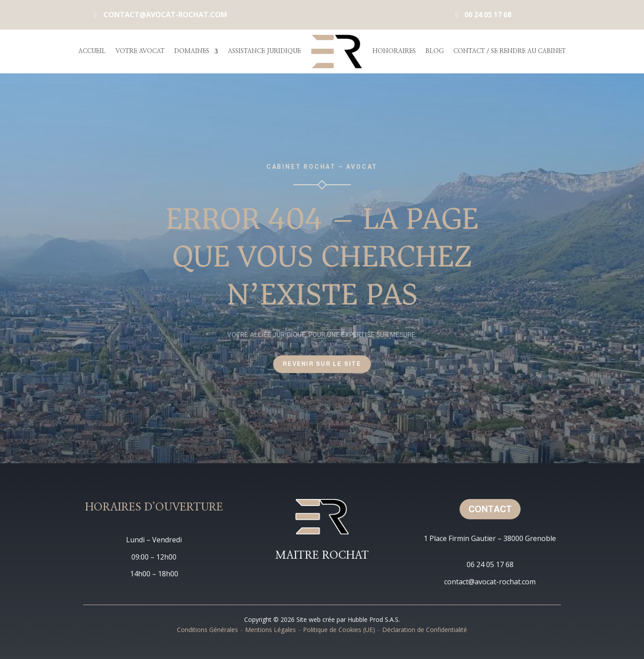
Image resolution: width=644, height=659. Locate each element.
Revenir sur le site (322, 364)
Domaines (192, 51)
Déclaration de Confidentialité (425, 630)
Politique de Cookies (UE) (339, 630)
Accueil (92, 51)
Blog (435, 51)
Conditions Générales (207, 630)
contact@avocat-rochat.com (165, 15)
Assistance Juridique (264, 51)
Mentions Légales (270, 630)
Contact (490, 509)
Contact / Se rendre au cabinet (510, 51)
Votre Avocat (140, 51)
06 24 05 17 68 (488, 15)
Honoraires (394, 51)
